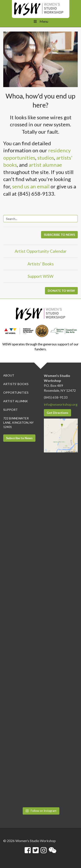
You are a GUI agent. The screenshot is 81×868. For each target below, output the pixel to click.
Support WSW (41, 276)
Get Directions (57, 413)
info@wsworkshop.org (61, 404)
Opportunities (16, 392)
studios (46, 158)
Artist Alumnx (15, 401)
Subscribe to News (19, 438)
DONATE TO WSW (61, 291)
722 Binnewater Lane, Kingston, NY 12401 (18, 423)
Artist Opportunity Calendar (41, 251)
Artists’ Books (41, 264)
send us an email (31, 186)
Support (10, 410)
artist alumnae (45, 165)
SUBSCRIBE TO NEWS (59, 235)
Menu (40, 21)
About (9, 375)
